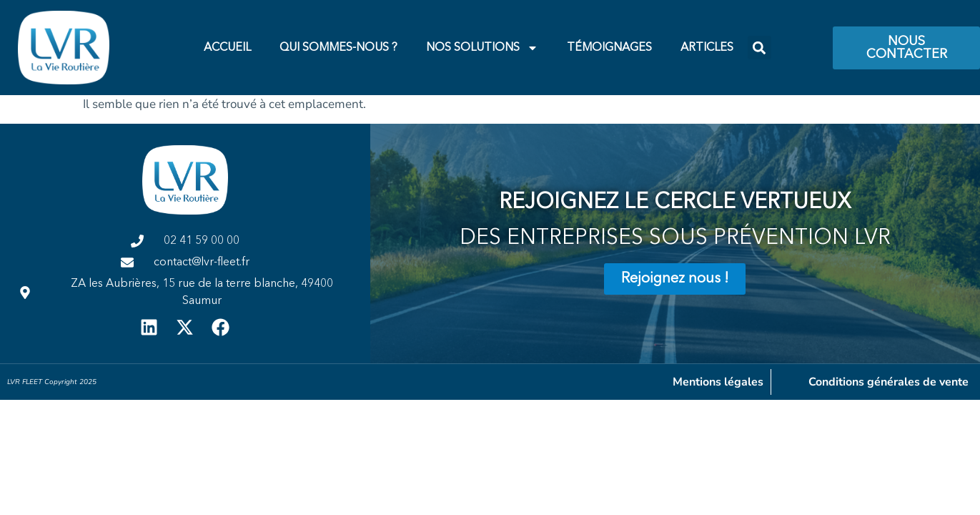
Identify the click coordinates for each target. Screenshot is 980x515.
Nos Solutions (482, 48)
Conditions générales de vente (889, 382)
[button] (759, 48)
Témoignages (609, 48)
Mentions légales (718, 382)
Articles (707, 48)
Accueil (227, 48)
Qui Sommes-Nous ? (338, 48)
